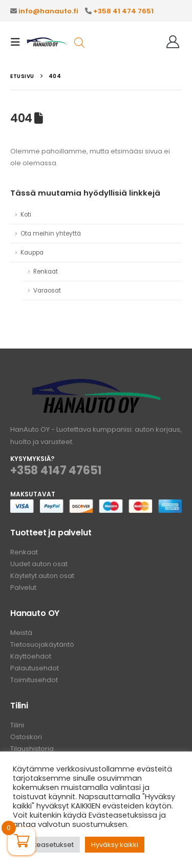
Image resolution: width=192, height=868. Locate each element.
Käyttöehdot (31, 656)
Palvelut (23, 587)
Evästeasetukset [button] (46, 845)
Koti (26, 215)
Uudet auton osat (39, 564)
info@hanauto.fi (48, 11)
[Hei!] (173, 42)
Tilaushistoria (32, 749)
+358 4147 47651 (56, 470)
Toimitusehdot (34, 680)
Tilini (17, 725)
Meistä (21, 633)
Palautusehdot (35, 668)
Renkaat (46, 272)
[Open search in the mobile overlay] (79, 42)
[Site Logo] (47, 42)
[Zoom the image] (96, 385)
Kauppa (32, 253)
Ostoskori (26, 737)
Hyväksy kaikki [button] (115, 845)
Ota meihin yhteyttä (51, 234)
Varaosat (47, 291)
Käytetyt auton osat (42, 576)
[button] (18, 42)
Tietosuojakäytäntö (42, 644)
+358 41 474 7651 (123, 11)
